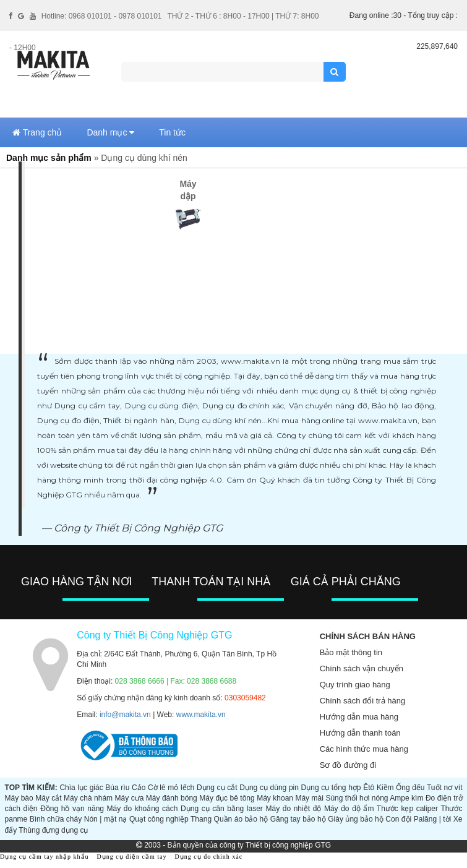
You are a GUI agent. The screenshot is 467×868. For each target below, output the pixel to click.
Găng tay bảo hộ (298, 819)
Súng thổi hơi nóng (357, 798)
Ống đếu (410, 788)
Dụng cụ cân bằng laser (222, 809)
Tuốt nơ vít (445, 788)
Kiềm (385, 788)
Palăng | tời (433, 819)
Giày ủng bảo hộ (356, 819)
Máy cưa (130, 798)
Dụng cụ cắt (217, 788)
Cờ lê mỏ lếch (171, 788)
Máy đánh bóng (172, 798)
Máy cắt (48, 798)
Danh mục (110, 132)
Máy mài (309, 798)
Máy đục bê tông (227, 798)
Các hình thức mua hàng (364, 749)
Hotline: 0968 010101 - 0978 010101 (102, 16)
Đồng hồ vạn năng (72, 809)
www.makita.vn (201, 715)
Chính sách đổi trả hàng (363, 701)
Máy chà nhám (88, 798)
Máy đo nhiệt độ (293, 809)
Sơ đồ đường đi (348, 765)
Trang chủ (37, 132)
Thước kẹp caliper (407, 809)
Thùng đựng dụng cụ (53, 830)
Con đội (398, 819)
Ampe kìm (406, 798)
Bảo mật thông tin (351, 652)
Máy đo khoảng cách (143, 809)
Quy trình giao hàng (355, 685)
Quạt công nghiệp (159, 819)
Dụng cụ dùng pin (269, 788)
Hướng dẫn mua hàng (359, 717)
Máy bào (19, 798)
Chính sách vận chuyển (362, 668)
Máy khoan (275, 798)
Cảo (139, 788)
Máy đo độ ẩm (349, 809)
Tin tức (172, 132)
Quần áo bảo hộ (241, 819)
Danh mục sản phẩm (49, 158)
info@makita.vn (125, 715)
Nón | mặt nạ (106, 819)
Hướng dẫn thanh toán (360, 733)
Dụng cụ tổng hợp (331, 788)
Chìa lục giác (81, 788)
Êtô (369, 788)
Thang (201, 819)
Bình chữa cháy (56, 819)
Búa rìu (117, 788)
